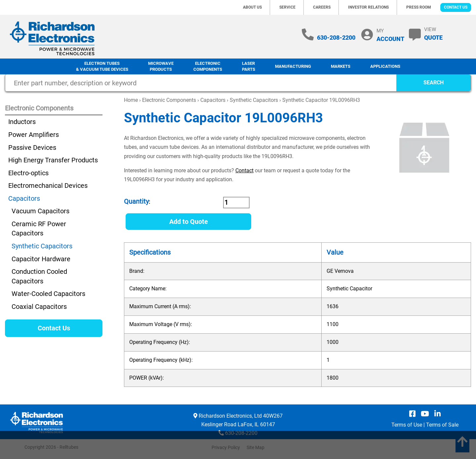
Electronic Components (208, 66)
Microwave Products (161, 66)
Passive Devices (32, 147)
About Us (252, 7)
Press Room (419, 7)
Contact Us (456, 7)
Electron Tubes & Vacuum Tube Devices (102, 66)
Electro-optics (28, 173)
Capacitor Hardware (41, 259)
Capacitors (213, 100)
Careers (322, 7)
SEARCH (434, 83)
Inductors (22, 122)
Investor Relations (368, 7)
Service (287, 7)
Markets (341, 66)
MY (390, 35)
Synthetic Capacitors (254, 100)
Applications (385, 66)
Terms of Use (407, 425)
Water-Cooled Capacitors (48, 294)
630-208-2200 (336, 38)
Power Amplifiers (34, 135)
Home (131, 100)
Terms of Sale (442, 425)
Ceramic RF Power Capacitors (39, 229)
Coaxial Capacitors (39, 307)
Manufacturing (293, 66)
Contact (244, 170)
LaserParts (249, 66)
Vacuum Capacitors (40, 211)
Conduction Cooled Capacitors (39, 276)
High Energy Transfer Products (53, 160)
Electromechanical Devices (48, 186)
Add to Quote (189, 222)
